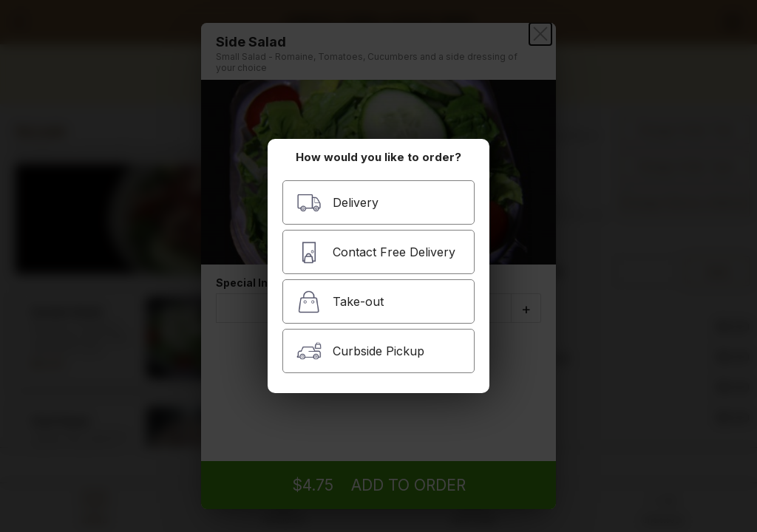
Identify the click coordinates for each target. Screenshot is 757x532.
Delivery (337, 203)
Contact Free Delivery (376, 252)
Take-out (340, 302)
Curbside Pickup (360, 351)
